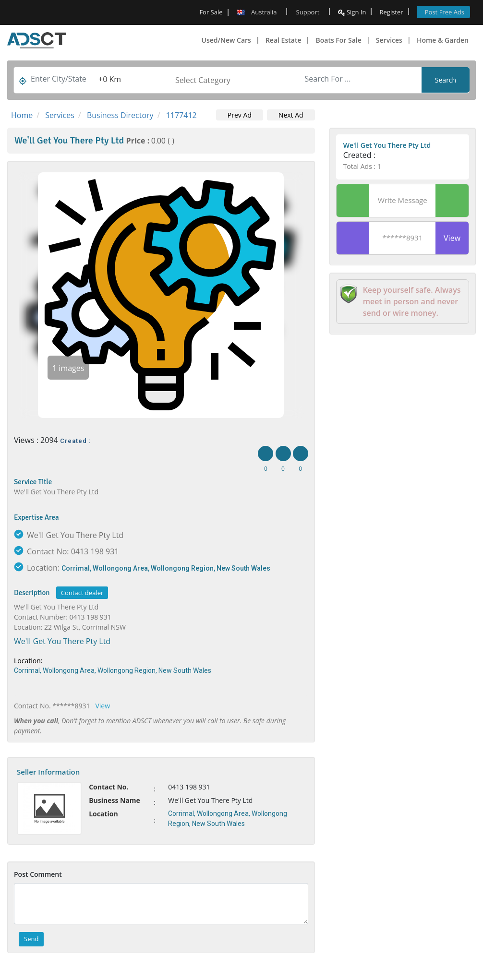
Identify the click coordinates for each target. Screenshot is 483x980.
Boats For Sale (338, 40)
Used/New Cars (226, 40)
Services (389, 40)
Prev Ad (240, 115)
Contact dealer (82, 593)
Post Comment (38, 874)
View (103, 706)
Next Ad (291, 115)
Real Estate (284, 40)
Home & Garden (443, 40)
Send (31, 939)
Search (446, 80)
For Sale (211, 12)
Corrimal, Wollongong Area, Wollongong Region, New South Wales (166, 568)
